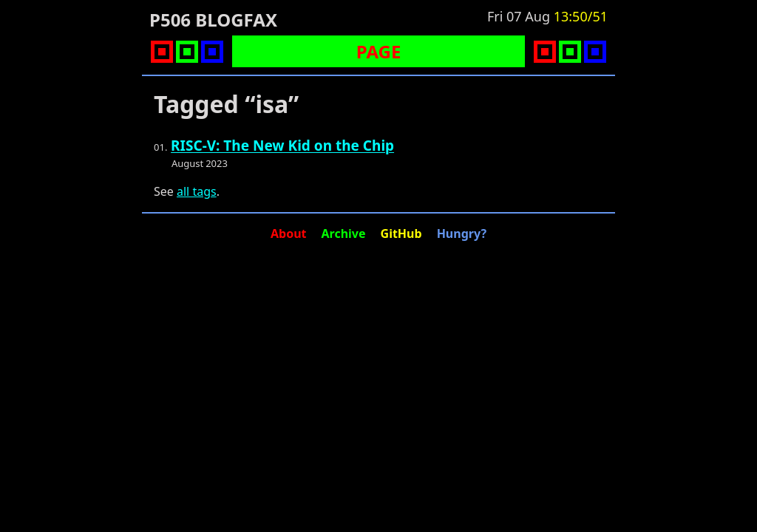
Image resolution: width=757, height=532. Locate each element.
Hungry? (462, 233)
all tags (197, 191)
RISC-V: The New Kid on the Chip (282, 146)
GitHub (401, 233)
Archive (344, 233)
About (289, 233)
